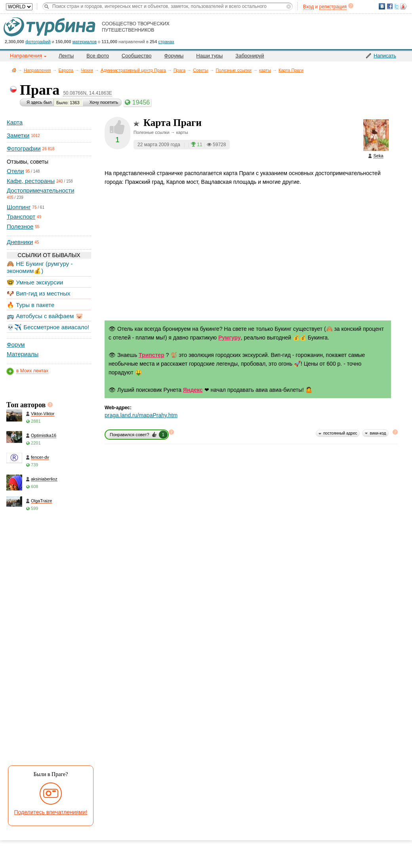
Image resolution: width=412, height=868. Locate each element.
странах (166, 42)
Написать (385, 56)
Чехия (87, 70)
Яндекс (193, 390)
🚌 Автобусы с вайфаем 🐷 (45, 316)
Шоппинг (19, 207)
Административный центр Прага (133, 70)
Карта (15, 122)
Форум (16, 344)
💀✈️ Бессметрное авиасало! (48, 327)
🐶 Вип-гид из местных (38, 293)
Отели (15, 171)
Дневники (20, 242)
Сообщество (137, 56)
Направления (37, 70)
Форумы (174, 56)
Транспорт (21, 217)
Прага (179, 70)
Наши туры (209, 56)
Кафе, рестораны (31, 181)
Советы (200, 70)
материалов (85, 42)
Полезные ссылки (234, 70)
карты (265, 70)
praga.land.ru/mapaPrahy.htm (141, 415)
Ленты (66, 56)
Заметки (18, 135)
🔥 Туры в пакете (31, 305)
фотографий (38, 42)
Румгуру (230, 338)
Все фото (98, 56)
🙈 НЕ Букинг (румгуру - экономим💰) (40, 267)
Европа (66, 70)
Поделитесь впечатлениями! (51, 812)
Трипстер (152, 355)
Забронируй (250, 56)
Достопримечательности (41, 190)
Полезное (20, 226)
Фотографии (24, 148)
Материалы (23, 354)
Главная (14, 70)
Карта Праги (291, 70)
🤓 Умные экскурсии (35, 282)
